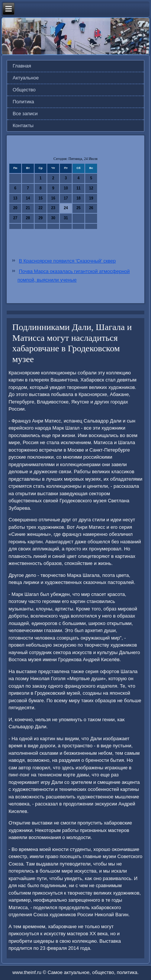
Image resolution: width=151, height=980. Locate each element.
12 (91, 188)
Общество (24, 90)
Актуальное (26, 78)
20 (15, 208)
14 (28, 198)
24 (66, 208)
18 (78, 198)
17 (66, 198)
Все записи (25, 114)
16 (53, 198)
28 (28, 218)
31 (66, 218)
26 (91, 208)
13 (15, 198)
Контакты (23, 125)
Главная (22, 66)
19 (91, 198)
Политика (23, 102)
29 (40, 218)
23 (53, 208)
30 (53, 218)
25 (78, 208)
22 (40, 208)
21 (28, 208)
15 (40, 198)
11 (78, 188)
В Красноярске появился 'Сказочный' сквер (68, 261)
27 (15, 218)
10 (66, 188)
